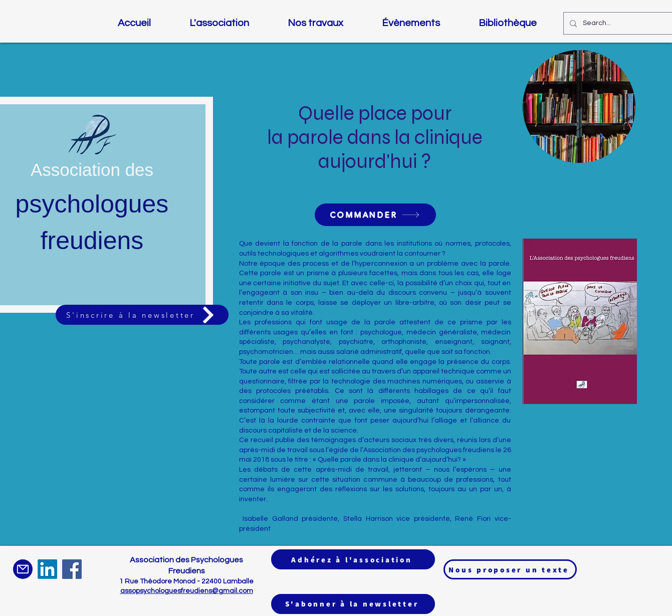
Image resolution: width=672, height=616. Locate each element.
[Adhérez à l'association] (353, 559)
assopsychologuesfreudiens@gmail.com (187, 591)
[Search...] (624, 23)
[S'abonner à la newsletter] (353, 604)
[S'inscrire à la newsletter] (142, 315)
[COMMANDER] (375, 215)
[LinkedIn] (47, 569)
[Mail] (23, 569)
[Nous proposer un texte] (510, 569)
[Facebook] (72, 569)
